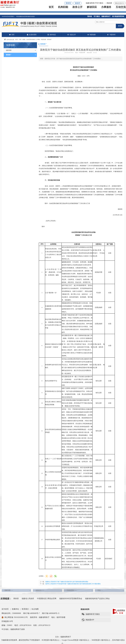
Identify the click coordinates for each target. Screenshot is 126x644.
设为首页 (5, 607)
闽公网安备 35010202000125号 (15, 615)
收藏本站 (15, 607)
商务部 (16, 596)
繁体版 (90, 16)
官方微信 (97, 16)
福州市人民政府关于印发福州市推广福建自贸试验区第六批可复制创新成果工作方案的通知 (73, 581)
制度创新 (92, 32)
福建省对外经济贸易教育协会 (71, 596)
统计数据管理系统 (118, 16)
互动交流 (121, 9)
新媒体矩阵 (85, 607)
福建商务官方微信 (91, 612)
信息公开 (72, 32)
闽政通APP (88, 618)
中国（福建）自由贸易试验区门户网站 (29, 37)
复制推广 (50, 37)
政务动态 (52, 32)
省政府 (77, 3)
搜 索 (121, 23)
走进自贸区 (32, 32)
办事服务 (106, 9)
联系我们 (25, 607)
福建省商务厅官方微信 (95, 3)
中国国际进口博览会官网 (47, 596)
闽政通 (109, 3)
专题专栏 (111, 32)
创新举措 (21, 48)
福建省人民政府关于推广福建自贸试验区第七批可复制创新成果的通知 (67, 579)
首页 (51, 9)
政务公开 (77, 9)
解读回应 (92, 9)
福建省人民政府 (28, 596)
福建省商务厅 (106, 16)
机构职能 (63, 9)
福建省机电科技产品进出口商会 (97, 596)
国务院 (68, 3)
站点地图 (35, 607)
